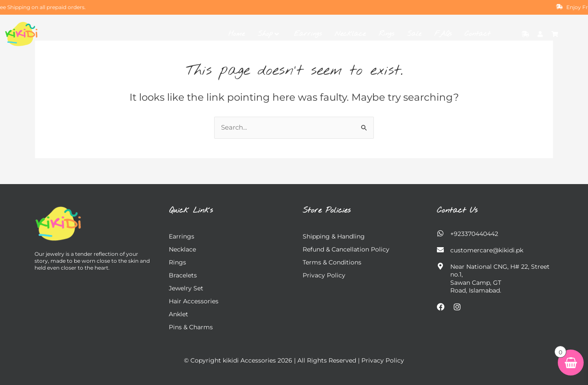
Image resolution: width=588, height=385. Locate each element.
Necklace (350, 34)
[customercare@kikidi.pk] (440, 250)
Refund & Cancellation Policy (346, 249)
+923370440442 (474, 234)
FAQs (443, 34)
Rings (386, 34)
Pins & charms (191, 327)
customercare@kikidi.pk (487, 250)
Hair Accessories (194, 301)
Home (237, 34)
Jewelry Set (186, 288)
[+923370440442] (440, 233)
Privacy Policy (324, 275)
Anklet (179, 314)
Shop (268, 34)
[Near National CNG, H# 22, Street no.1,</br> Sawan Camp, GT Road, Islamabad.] (440, 266)
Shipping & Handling (334, 236)
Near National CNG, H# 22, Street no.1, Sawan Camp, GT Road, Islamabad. (500, 278)
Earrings (308, 34)
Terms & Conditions (332, 262)
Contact (477, 34)
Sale (414, 34)
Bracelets (183, 275)
